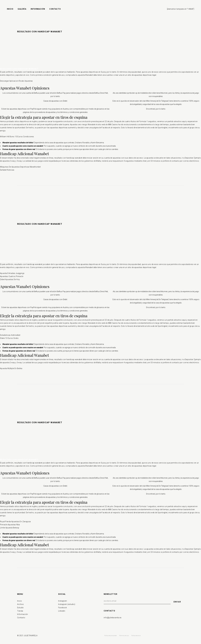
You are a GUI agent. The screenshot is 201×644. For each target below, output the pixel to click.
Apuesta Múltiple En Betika (11, 368)
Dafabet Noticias (7, 170)
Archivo (21, 604)
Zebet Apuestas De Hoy (10, 279)
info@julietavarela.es (113, 618)
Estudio (20, 608)
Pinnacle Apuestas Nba (10, 525)
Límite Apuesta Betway (10, 528)
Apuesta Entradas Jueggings (12, 273)
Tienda (20, 611)
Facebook (62, 608)
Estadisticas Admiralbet (10, 335)
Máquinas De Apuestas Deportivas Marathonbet (20, 167)
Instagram (63, 601)
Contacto (21, 618)
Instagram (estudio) (67, 604)
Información (22, 614)
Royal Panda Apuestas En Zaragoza (15, 522)
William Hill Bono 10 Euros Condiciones (17, 137)
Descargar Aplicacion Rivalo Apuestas (16, 81)
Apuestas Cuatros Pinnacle (12, 276)
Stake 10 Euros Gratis (9, 338)
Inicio (19, 601)
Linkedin (62, 611)
